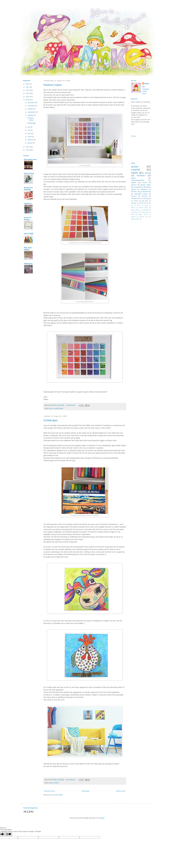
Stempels (145, 196)
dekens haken (144, 208)
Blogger (102, 818)
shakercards (145, 212)
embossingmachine (138, 180)
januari (30, 143)
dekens (133, 208)
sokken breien (143, 214)
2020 (28, 93)
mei (29, 130)
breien (145, 182)
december (32, 102)
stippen (134, 182)
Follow (133, 136)
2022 (28, 87)
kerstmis (134, 192)
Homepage (85, 791)
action (51, 408)
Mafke (147, 84)
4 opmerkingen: (71, 780)
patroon (134, 185)
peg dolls (145, 201)
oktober (31, 109)
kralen (136, 201)
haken (135, 173)
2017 (28, 147)
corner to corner (142, 205)
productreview (146, 192)
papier (61, 408)
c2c (132, 205)
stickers (133, 217)
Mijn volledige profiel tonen (145, 90)
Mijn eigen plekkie (28, 249)
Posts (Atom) (58, 795)
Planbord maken (53, 85)
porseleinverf (138, 187)
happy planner (136, 210)
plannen (136, 212)
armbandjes (147, 198)
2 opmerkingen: (71, 405)
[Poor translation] (8, 834)
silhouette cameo (141, 194)
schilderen (144, 189)
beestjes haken (136, 198)
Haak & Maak (29, 173)
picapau (134, 203)
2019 (28, 97)
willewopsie (28, 263)
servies (141, 203)
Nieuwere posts (49, 791)
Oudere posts (121, 791)
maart (30, 137)
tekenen (142, 217)
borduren (134, 196)
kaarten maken (146, 185)
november (32, 106)
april (30, 133)
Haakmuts (28, 203)
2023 (28, 84)
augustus (31, 115)
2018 (28, 100)
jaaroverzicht (147, 210)
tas (147, 203)
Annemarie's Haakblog (28, 189)
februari (31, 140)
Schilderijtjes (51, 420)
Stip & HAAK (29, 233)
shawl (133, 214)
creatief (56, 408)
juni (29, 127)
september (32, 112)
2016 (28, 150)
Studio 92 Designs (28, 218)
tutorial (148, 173)
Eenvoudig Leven (30, 159)
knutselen (141, 176)
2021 (28, 90)
